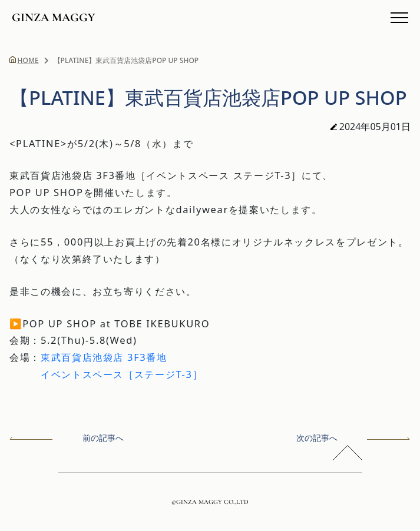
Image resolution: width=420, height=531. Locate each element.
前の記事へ (67, 438)
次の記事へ (353, 438)
